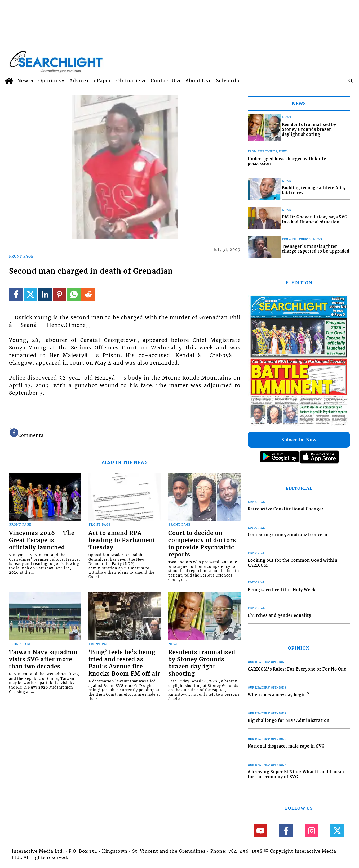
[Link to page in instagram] (312, 831)
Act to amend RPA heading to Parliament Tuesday (122, 540)
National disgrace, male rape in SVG (286, 746)
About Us (197, 81)
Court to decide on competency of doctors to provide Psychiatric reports (202, 544)
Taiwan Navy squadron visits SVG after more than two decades (43, 659)
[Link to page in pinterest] (59, 294)
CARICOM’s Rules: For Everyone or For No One (297, 669)
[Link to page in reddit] (88, 294)
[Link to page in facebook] (16, 294)
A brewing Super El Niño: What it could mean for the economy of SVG (296, 774)
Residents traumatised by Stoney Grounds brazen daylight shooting (202, 663)
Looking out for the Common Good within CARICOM (293, 563)
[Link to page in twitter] (31, 294)
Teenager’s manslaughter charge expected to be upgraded (316, 249)
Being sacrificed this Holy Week (282, 590)
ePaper (103, 81)
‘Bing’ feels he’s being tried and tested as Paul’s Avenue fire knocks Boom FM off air (124, 663)
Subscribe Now (299, 440)
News (24, 81)
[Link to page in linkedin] (45, 294)
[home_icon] (9, 81)
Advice (78, 81)
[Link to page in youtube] (261, 831)
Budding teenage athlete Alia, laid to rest (314, 190)
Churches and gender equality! (280, 615)
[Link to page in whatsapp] (74, 294)
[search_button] (351, 81)
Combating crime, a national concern (288, 535)
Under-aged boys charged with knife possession (287, 161)
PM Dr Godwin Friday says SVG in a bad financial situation (315, 220)
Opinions (50, 81)
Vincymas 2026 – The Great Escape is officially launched (42, 540)
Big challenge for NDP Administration (289, 721)
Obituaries (130, 81)
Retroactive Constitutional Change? (286, 509)
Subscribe (228, 81)
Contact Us (164, 81)
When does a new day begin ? (278, 695)
